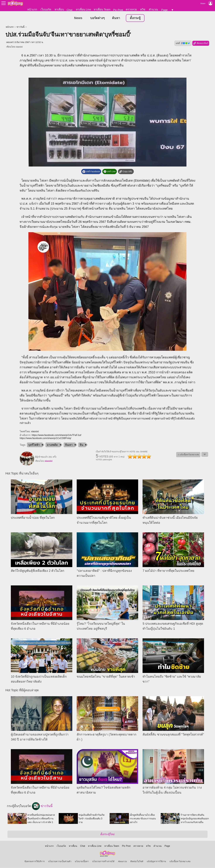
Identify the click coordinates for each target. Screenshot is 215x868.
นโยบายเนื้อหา (82, 862)
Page (165, 10)
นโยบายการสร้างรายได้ (103, 862)
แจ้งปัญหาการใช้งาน (156, 862)
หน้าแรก (32, 9)
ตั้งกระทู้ (135, 18)
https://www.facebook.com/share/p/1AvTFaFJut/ (56, 435)
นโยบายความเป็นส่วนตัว (60, 862)
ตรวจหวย (131, 9)
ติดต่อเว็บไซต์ (137, 862)
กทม (187, 222)
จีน (81, 445)
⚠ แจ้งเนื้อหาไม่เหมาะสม (188, 455)
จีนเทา (69, 445)
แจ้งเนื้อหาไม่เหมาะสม (180, 862)
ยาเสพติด (52, 445)
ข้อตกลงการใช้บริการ (35, 862)
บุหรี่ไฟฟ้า (34, 445)
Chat (69, 10)
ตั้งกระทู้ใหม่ (107, 834)
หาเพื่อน (59, 9)
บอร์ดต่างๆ (97, 18)
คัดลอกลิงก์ (201, 44)
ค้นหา (116, 18)
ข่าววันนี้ (20, 27)
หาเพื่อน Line (83, 9)
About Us (122, 862)
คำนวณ (153, 9)
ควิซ (143, 9)
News (78, 18)
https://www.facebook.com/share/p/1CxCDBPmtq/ (45, 438)
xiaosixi (19, 47)
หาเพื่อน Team (102, 9)
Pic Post (118, 10)
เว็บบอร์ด (46, 9)
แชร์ (183, 43)
